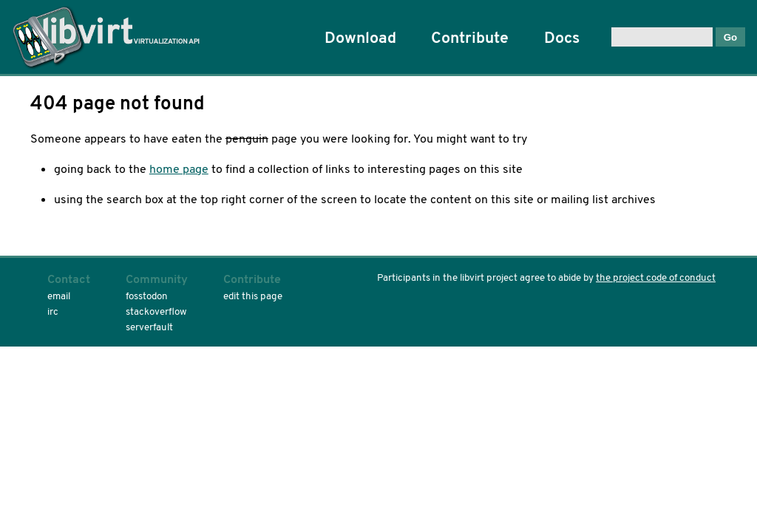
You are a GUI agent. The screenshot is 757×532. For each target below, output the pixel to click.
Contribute (470, 37)
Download (360, 37)
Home (111, 37)
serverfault (149, 327)
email (59, 296)
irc (53, 311)
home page (179, 169)
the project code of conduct (656, 277)
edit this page (253, 296)
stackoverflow (156, 311)
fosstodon (147, 296)
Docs (562, 37)
